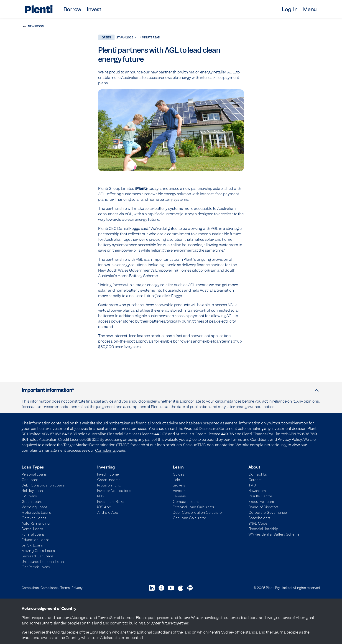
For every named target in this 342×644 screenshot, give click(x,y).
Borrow (72, 9)
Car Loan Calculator (189, 518)
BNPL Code (258, 523)
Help (176, 480)
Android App (108, 512)
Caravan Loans (34, 518)
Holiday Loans (33, 491)
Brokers (179, 485)
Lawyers (179, 496)
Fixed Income (108, 474)
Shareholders (259, 518)
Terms (65, 588)
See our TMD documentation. (209, 445)
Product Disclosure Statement (210, 428)
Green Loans (32, 501)
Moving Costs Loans (38, 551)
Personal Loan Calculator (194, 507)
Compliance (50, 588)
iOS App (104, 507)
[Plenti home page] (39, 9)
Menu (310, 9)
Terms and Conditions (250, 439)
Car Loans (30, 480)
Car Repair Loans (36, 567)
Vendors (180, 491)
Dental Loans (32, 529)
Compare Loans (186, 501)
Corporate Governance (268, 512)
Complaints (105, 450)
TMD (252, 485)
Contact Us (258, 474)
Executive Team (261, 501)
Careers (255, 480)
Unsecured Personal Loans (43, 561)
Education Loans (36, 540)
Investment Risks (110, 501)
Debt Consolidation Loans (43, 485)
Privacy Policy (290, 439)
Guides (179, 474)
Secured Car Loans (38, 556)
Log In (290, 9)
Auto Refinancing (36, 523)
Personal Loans (34, 474)
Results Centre (260, 496)
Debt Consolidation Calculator (198, 512)
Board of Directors (263, 507)
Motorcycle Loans (36, 512)
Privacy (77, 588)
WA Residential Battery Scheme (274, 534)
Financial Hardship (263, 529)
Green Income (109, 480)
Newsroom (257, 491)
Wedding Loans (35, 507)
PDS (101, 496)
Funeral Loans (33, 534)
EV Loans (29, 496)
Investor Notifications (114, 491)
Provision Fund (109, 485)
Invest (94, 9)
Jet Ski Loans (32, 545)
